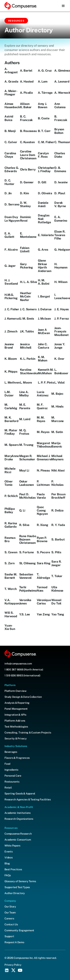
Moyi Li (24, 471)
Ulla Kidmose (57, 589)
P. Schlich (11, 496)
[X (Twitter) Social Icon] (13, 970)
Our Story (10, 907)
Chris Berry (28, 170)
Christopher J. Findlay (46, 170)
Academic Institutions (18, 813)
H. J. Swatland (11, 282)
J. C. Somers (28, 309)
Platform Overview (15, 691)
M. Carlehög (11, 406)
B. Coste (44, 118)
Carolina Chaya (10, 155)
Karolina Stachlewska (29, 371)
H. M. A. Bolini (44, 282)
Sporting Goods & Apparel (20, 794)
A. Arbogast (11, 71)
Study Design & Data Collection (23, 697)
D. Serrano (12, 205)
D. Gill (42, 182)
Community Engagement (19, 930)
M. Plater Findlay (11, 432)
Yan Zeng (43, 614)
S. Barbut (58, 540)
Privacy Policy (13, 965)
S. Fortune (27, 552)
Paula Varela (41, 496)
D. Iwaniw (61, 182)
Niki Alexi (58, 471)
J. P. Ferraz (62, 319)
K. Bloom (11, 359)
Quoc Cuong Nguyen (42, 511)
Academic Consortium (18, 840)
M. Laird (25, 419)
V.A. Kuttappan (12, 602)
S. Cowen (11, 552)
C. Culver (11, 142)
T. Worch (11, 589)
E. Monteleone (28, 235)
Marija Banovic (57, 445)
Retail (8, 788)
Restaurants (12, 782)
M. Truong (26, 445)
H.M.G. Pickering (11, 297)
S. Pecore (43, 552)
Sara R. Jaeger (56, 563)
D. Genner (27, 182)
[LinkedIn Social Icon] (7, 970)
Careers (9, 918)
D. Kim (24, 193)
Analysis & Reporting (17, 703)
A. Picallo (26, 93)
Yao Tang (58, 614)
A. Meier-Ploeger (11, 93)
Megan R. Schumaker (27, 458)
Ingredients (11, 770)
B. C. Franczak (26, 118)
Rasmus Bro (10, 540)
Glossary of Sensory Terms (20, 881)
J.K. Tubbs (27, 332)
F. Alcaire (11, 250)
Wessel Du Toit (56, 602)
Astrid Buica (9, 118)
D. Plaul (60, 193)
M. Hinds (57, 407)
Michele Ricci (10, 470)
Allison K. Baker (26, 106)
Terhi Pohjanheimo (28, 589)
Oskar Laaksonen (27, 483)
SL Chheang (27, 563)
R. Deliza (57, 511)
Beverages (11, 752)
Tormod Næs (42, 589)
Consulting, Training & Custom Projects (28, 733)
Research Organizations (19, 819)
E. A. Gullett (9, 235)
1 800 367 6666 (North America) (24, 670)
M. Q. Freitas (24, 432)
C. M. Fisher (46, 142)
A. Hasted (27, 82)
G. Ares (43, 250)
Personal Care (13, 776)
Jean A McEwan (44, 332)
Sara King (44, 563)
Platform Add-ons (15, 721)
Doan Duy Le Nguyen (12, 219)
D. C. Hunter (9, 182)
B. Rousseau (28, 131)
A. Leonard (62, 82)
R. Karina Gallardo (11, 525)
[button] (63, 6)
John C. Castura (43, 346)
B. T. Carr (44, 131)
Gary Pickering (27, 266)
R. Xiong (42, 525)
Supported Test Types (17, 887)
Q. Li (22, 511)
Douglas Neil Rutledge (44, 219)
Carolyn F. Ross (43, 155)
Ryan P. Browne (42, 540)
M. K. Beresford (11, 419)
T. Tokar (57, 576)
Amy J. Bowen (43, 106)
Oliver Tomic (9, 483)
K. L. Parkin (28, 359)
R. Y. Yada (58, 525)
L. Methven (12, 383)
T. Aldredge (43, 576)
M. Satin (57, 432)
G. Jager (10, 266)
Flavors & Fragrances (17, 758)
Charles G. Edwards (12, 170)
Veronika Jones (25, 602)
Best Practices (13, 869)
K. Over (59, 359)
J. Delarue (45, 309)
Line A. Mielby (24, 394)
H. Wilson (61, 282)
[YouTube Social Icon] (20, 970)
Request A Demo (14, 942)
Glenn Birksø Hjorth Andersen (45, 266)
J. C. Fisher (12, 309)
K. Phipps (11, 372)
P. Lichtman (43, 483)
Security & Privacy (16, 738)
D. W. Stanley (25, 205)
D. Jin (8, 193)
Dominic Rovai (26, 219)
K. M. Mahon (43, 359)
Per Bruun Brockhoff (58, 496)
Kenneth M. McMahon (46, 371)
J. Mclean (44, 319)
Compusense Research (18, 834)
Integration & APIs (15, 715)
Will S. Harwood (11, 614)
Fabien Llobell (25, 250)
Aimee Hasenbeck (12, 106)
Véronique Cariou (44, 602)
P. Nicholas (57, 483)
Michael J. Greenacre (44, 458)
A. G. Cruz (45, 71)
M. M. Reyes (41, 419)
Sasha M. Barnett (11, 576)
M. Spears (12, 445)
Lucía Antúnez (43, 394)
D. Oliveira (45, 193)
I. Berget (44, 297)
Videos (9, 857)
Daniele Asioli (43, 205)
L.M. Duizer (9, 394)
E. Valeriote (46, 235)
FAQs (8, 875)
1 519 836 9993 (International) (22, 675)
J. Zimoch (11, 332)
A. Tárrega (45, 93)
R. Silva (24, 525)
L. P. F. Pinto (46, 383)
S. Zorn (10, 563)
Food (7, 764)
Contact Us (11, 924)
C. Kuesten (27, 142)
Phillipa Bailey (10, 511)
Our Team (10, 913)
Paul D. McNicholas (27, 496)
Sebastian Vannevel (26, 576)
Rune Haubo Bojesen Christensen (28, 540)
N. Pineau (43, 471)
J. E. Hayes (62, 309)
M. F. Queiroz (42, 406)
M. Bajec (57, 394)
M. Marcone (57, 419)
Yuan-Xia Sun (10, 627)
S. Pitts (56, 552)
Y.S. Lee (25, 614)
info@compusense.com (18, 664)
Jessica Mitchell (26, 346)
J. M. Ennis (27, 319)
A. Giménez (62, 71)
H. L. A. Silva (29, 282)
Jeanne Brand (9, 346)
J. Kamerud (12, 319)
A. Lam (43, 82)
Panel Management (16, 709)
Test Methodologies (16, 727)
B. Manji (10, 131)
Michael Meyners (57, 458)
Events (9, 852)
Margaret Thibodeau (44, 445)
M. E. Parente (25, 406)
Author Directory (15, 893)
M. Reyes (43, 432)
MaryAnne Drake (12, 458)
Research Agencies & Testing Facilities (28, 799)
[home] (21, 6)
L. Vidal (59, 383)
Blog (7, 863)
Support (9, 936)
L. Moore (26, 383)
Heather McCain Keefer (26, 297)
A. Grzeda (11, 82)
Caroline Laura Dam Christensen (28, 155)
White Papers (12, 846)
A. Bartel (26, 71)
